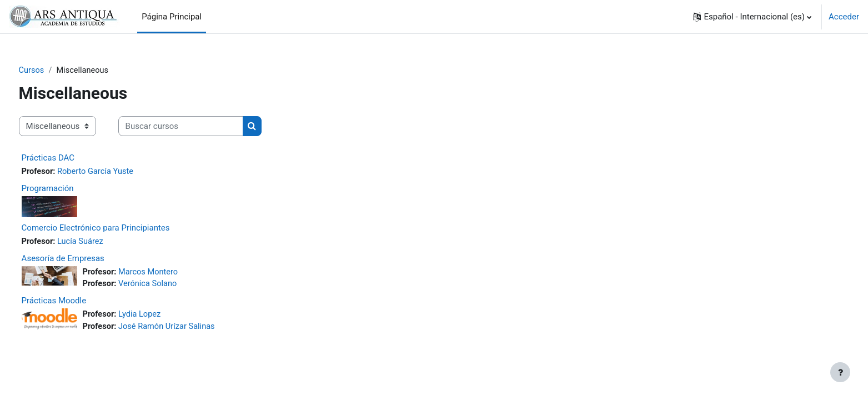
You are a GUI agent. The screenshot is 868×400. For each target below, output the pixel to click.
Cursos (52, 71)
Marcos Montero (170, 273)
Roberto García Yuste (118, 172)
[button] (752, 17)
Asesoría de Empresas (84, 259)
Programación (68, 189)
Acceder (844, 17)
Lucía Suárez (102, 242)
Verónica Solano (170, 286)
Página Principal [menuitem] (172, 17)
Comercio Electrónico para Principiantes (116, 228)
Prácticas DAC (69, 158)
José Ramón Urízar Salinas (190, 329)
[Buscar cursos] (201, 127)
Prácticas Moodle (75, 303)
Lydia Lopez (162, 317)
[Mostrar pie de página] (840, 372)
